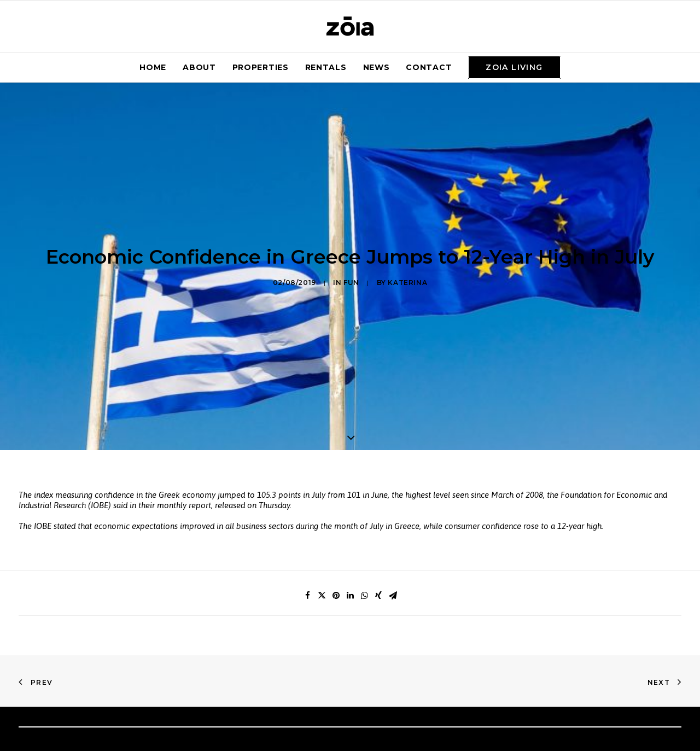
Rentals (326, 67)
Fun (351, 265)
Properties (261, 67)
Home (153, 67)
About (199, 67)
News (377, 67)
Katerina (407, 265)
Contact (429, 67)
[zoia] (350, 26)
